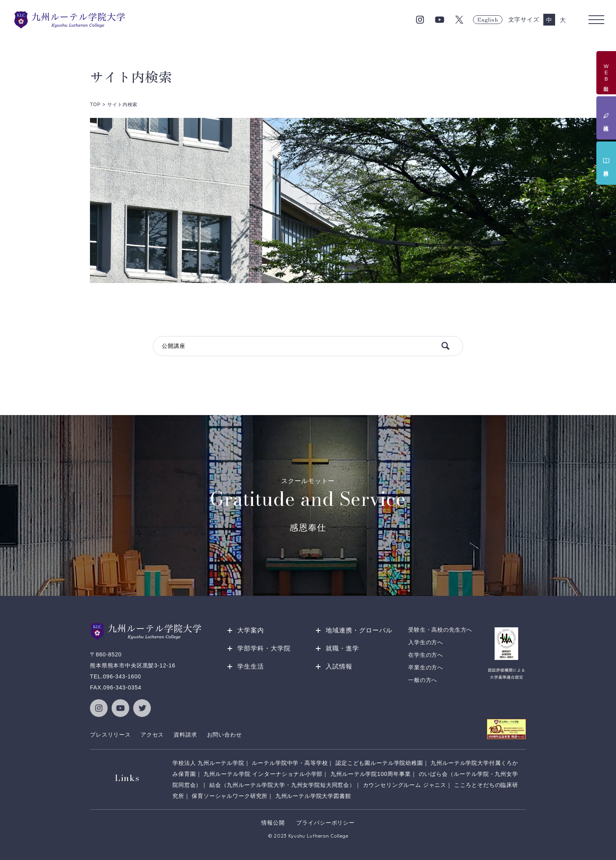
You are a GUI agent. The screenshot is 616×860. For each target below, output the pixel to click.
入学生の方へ (426, 642)
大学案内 (251, 630)
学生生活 (251, 666)
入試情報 (339, 666)
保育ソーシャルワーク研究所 (230, 796)
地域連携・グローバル (359, 630)
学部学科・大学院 (264, 648)
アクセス (152, 735)
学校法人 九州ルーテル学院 (208, 763)
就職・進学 (342, 648)
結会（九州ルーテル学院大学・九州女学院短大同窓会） (282, 785)
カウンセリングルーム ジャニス (405, 785)
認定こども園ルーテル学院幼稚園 (379, 763)
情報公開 (273, 823)
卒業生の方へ (426, 667)
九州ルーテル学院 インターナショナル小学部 (263, 774)
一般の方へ (423, 680)
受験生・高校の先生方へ (440, 630)
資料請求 (185, 735)
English (488, 20)
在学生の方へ (426, 655)
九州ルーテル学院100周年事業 (371, 774)
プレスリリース (110, 735)
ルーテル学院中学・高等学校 (290, 763)
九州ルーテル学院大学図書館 (313, 796)
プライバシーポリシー (325, 823)
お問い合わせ (225, 735)
